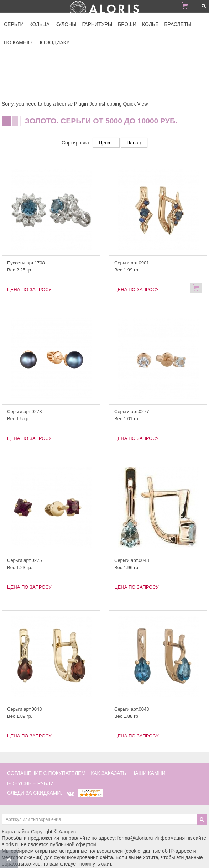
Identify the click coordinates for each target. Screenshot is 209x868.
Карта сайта (16, 832)
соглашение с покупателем (46, 773)
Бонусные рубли (30, 783)
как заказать (108, 773)
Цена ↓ (106, 143)
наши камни (148, 773)
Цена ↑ (134, 143)
